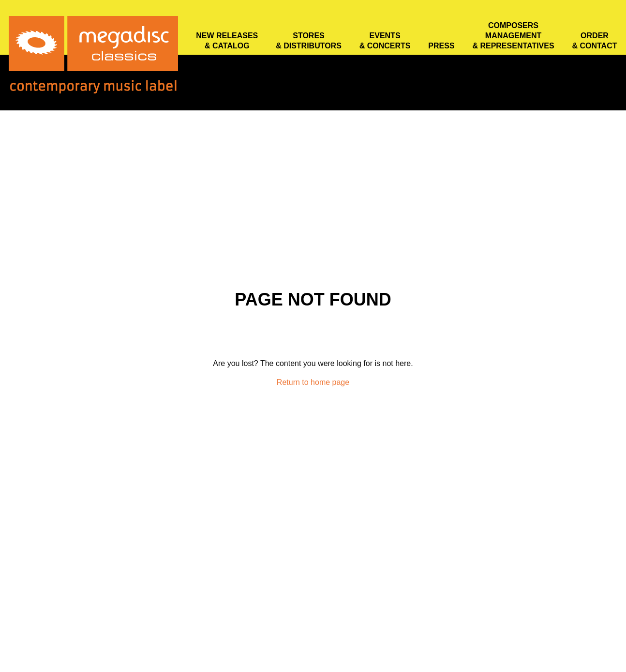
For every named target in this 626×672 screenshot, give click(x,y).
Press (441, 46)
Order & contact (594, 41)
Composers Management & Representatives (513, 36)
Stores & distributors (309, 41)
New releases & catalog (227, 41)
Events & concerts (385, 41)
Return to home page (313, 382)
